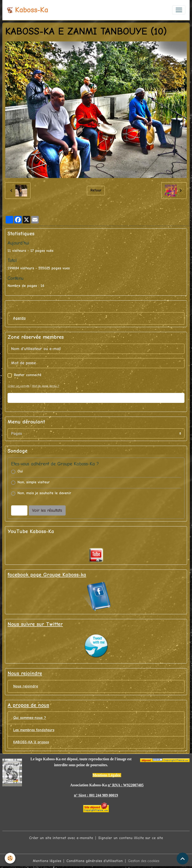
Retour (96, 190)
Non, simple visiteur (34, 482)
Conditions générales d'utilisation (95, 861)
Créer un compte (19, 386)
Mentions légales (47, 861)
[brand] (27, 10)
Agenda (19, 318)
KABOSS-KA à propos (31, 742)
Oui (20, 471)
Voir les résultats (47, 510)
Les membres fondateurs (34, 730)
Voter (19, 510)
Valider (96, 398)
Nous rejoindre (26, 686)
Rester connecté (28, 375)
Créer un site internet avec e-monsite (61, 838)
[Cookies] (10, 858)
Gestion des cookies (144, 861)
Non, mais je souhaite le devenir (44, 493)
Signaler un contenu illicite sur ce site (131, 838)
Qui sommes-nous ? (30, 718)
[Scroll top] (183, 859)
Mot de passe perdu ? (46, 386)
